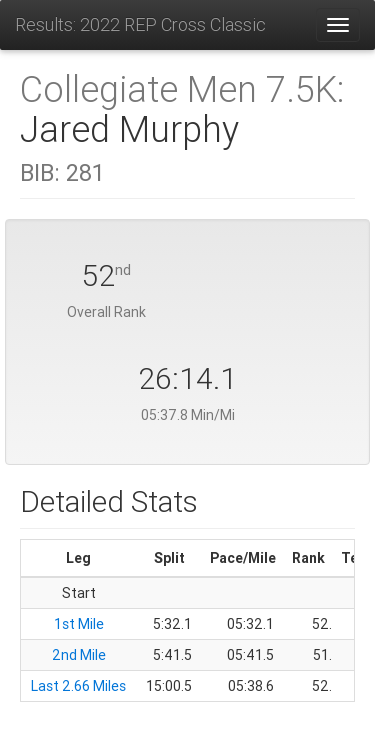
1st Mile (79, 624)
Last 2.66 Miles (78, 686)
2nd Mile (79, 655)
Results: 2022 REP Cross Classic (140, 24)
